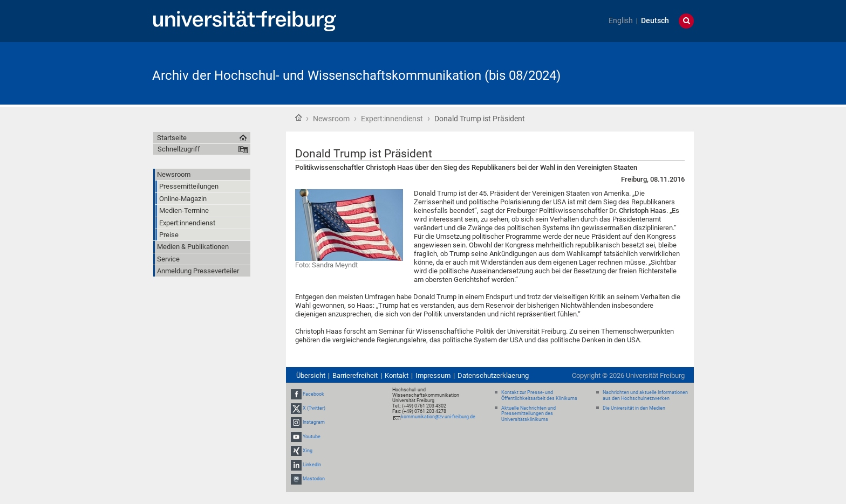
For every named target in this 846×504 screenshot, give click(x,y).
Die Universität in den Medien (634, 408)
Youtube (312, 437)
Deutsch (655, 21)
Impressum (433, 375)
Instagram (314, 422)
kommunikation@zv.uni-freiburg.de (438, 417)
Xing (308, 451)
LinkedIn (312, 465)
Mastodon (314, 479)
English (621, 21)
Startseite (298, 118)
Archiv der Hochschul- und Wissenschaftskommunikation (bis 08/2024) (356, 75)
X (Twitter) (314, 408)
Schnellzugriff (179, 149)
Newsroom (331, 119)
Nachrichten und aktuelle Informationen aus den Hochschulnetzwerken (645, 395)
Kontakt (397, 375)
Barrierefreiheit (355, 375)
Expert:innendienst (392, 119)
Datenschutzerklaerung (493, 375)
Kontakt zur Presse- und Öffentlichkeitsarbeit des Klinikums (539, 395)
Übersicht (311, 375)
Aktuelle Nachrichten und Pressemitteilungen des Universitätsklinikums (528, 414)
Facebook (313, 394)
